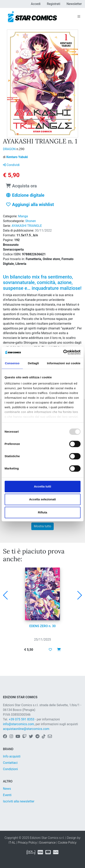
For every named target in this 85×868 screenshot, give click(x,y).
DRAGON (10, 149)
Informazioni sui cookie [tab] (64, 363)
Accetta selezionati (42, 499)
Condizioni (10, 769)
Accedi (36, 4)
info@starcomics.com (19, 724)
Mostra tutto (43, 526)
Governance (47, 843)
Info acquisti (12, 756)
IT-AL (12, 843)
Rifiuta (42, 512)
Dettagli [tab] (33, 363)
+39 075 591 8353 (21, 719)
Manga (23, 216)
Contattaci (10, 763)
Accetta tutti (42, 486)
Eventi (7, 795)
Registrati (53, 4)
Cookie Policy (67, 843)
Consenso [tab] (12, 363)
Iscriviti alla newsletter (19, 801)
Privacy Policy (27, 843)
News (7, 789)
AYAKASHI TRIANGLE (27, 226)
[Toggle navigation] (79, 17)
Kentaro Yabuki (17, 157)
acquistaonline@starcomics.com (26, 729)
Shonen (31, 221)
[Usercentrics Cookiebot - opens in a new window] (63, 352)
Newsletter (74, 4)
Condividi (11, 165)
